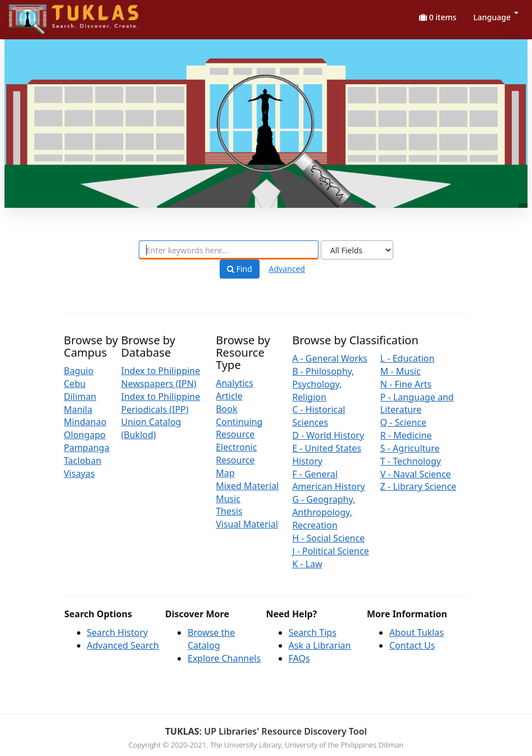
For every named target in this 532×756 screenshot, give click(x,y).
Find (240, 269)
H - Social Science (328, 538)
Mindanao (85, 422)
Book (226, 409)
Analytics (235, 383)
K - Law (307, 564)
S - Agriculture (410, 448)
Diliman (80, 397)
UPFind (37, 14)
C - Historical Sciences (319, 416)
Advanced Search (123, 645)
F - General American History (329, 481)
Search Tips (313, 632)
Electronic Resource (236, 454)
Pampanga (87, 448)
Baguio (79, 371)
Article (229, 396)
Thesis (229, 511)
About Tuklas (417, 632)
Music (228, 499)
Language (496, 17)
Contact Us (412, 645)
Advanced (287, 269)
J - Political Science (331, 551)
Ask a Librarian (320, 645)
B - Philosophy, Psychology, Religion (323, 384)
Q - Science (403, 422)
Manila (78, 409)
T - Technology (411, 461)
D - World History (328, 435)
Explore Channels (224, 658)
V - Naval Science (416, 474)
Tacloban (83, 461)
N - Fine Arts (406, 384)
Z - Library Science (418, 486)
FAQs (299, 658)
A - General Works (330, 358)
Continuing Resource (239, 428)
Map (225, 473)
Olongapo (85, 435)
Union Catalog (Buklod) (151, 428)
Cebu (75, 384)
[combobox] (229, 250)
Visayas (79, 473)
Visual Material (247, 524)
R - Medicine (406, 435)
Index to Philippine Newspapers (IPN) (161, 377)
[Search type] (357, 250)
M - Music (401, 371)
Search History (118, 632)
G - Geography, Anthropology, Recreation (324, 512)
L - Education (408, 358)
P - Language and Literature (417, 404)
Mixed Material (247, 486)
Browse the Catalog (211, 639)
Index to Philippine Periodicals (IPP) (161, 403)
